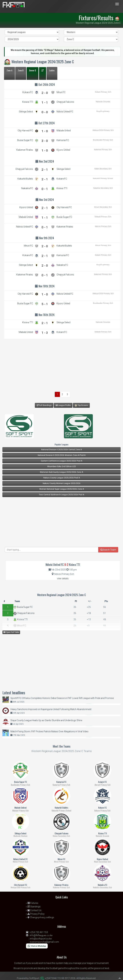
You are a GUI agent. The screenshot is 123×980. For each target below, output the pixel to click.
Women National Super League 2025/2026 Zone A (62, 489)
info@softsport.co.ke (41, 939)
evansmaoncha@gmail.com (44, 942)
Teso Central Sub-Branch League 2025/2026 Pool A (61, 495)
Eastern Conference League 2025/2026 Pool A (62, 461)
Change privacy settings (41, 917)
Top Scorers (81, 405)
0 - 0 (45, 112)
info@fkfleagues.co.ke (41, 935)
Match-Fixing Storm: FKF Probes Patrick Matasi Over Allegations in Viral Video (49, 731)
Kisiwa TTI (20, 619)
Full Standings (44, 405)
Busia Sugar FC (23, 607)
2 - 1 (45, 170)
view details (60, 579)
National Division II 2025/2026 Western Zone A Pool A (62, 455)
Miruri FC (20, 626)
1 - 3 (45, 333)
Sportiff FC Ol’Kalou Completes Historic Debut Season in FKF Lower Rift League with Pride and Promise (62, 698)
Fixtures (33, 903)
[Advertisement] (62, 364)
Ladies (52, 70)
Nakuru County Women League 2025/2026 (62, 483)
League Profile (63, 405)
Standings (34, 907)
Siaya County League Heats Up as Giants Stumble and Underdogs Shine (46, 720)
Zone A (9, 70)
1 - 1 (45, 102)
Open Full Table (11, 632)
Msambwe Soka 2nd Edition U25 (62, 466)
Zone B (21, 70)
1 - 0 (45, 131)
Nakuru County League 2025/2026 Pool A (62, 478)
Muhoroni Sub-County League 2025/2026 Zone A (61, 472)
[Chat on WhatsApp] (37, 946)
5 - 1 (45, 304)
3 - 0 (45, 141)
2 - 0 (45, 93)
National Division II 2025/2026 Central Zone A (61, 450)
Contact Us (34, 910)
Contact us (20, 963)
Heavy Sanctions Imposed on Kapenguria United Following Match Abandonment (51, 709)
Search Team (108, 550)
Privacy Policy (36, 914)
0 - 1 (45, 189)
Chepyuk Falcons (24, 613)
